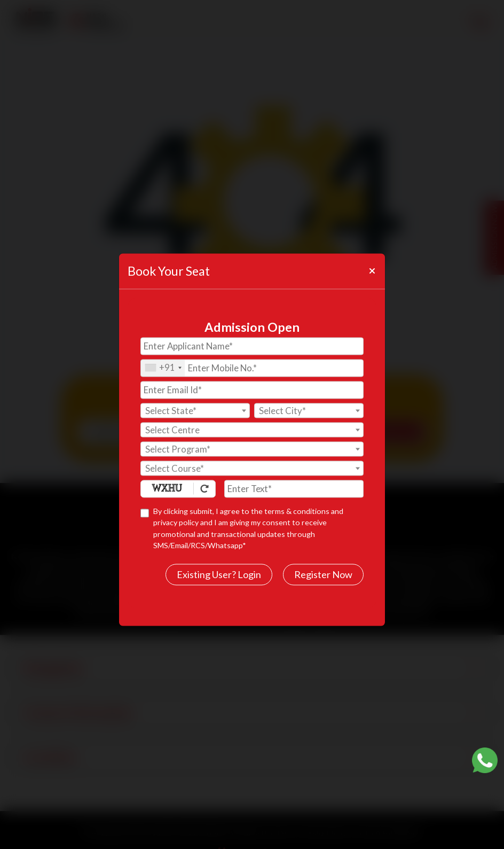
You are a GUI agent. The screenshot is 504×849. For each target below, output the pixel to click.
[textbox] (195, 411)
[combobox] (163, 368)
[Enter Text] (294, 489)
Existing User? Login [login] (219, 574)
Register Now (323, 574)
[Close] (372, 271)
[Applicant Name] (252, 346)
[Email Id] (252, 390)
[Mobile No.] (252, 368)
